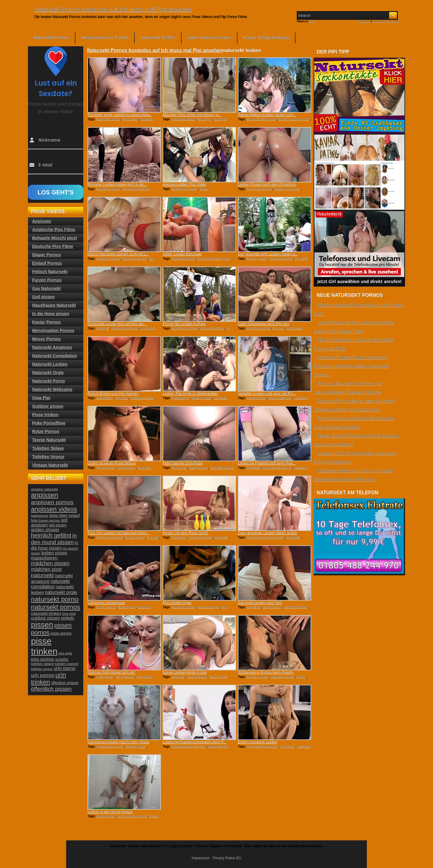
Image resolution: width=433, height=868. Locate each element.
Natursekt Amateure (52, 347)
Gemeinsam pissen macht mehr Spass (118, 742)
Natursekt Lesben (50, 364)
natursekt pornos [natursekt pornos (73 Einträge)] (55, 607)
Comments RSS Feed (385, 21)
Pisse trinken (45, 415)
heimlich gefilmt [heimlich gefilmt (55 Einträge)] (51, 535)
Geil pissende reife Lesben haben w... (268, 254)
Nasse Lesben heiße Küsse (185, 672)
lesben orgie (180, 398)
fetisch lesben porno (261, 119)
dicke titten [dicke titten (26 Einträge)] (59, 515)
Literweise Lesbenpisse (106, 603)
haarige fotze (198, 468)
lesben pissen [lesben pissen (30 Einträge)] (54, 553)
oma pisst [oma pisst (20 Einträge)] (69, 614)
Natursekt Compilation (55, 356)
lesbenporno (127, 468)
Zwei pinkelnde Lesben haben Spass (267, 533)
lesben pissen (257, 258)
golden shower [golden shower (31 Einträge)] (45, 530)
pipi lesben (130, 119)
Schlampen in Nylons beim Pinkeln (266, 672)
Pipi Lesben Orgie (177, 603)
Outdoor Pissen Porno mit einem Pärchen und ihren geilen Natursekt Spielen (351, 366)
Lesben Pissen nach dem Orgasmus (267, 184)
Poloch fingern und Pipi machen (113, 394)
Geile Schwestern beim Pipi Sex (264, 324)
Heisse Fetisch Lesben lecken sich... (267, 115)
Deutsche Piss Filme (53, 246)
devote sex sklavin (125, 328)
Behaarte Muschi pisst (55, 238)
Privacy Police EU (227, 858)
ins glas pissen (257, 677)
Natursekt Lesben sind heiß (260, 603)
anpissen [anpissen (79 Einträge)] (45, 495)
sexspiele (221, 537)
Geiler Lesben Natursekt (182, 254)
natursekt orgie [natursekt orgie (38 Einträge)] (61, 592)
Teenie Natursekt (49, 440)
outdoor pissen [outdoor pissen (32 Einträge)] (46, 618)
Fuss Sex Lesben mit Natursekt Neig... (118, 533)
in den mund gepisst (132, 816)
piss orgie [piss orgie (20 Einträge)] (65, 653)
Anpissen (42, 221)
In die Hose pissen (51, 314)
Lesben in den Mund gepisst (110, 812)
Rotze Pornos (46, 431)
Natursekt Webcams (52, 389)
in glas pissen (106, 607)
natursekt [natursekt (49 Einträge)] (42, 575)
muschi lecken (197, 677)
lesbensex (179, 537)
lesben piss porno (184, 189)
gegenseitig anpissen (262, 746)
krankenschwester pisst (189, 746)
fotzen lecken (256, 398)
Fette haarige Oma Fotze (183, 463)
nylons (301, 677)
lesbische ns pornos (277, 468)
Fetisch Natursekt (50, 272)
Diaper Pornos (47, 255)
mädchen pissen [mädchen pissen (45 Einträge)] (50, 563)
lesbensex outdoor (185, 328)
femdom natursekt (109, 537)
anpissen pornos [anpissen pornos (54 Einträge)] (52, 502)
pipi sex (278, 328)
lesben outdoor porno (294, 119)
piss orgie (205, 119)
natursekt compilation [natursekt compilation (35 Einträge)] (50, 584)
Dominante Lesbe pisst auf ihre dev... (117, 324)
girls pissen (144, 677)
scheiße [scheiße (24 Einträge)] (62, 659)
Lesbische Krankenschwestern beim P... (195, 742)
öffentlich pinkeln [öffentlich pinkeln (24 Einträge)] (65, 683)
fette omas (179, 468)
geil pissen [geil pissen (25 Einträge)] (58, 525)
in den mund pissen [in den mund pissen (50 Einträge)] (54, 539)
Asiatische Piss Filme (54, 230)
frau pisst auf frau (259, 189)
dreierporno (105, 677)
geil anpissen (106, 468)
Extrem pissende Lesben (258, 742)
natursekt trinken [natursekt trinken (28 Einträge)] (46, 613)
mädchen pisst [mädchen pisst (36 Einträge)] (46, 569)
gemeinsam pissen (110, 746)
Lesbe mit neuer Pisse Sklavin (112, 463)
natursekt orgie (209, 607)
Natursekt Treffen (158, 38)
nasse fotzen (272, 607)
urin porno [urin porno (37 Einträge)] (65, 668)
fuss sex (153, 537)
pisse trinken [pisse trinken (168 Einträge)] (44, 646)
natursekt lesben (108, 119)
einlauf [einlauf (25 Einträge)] (74, 516)
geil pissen (287, 746)
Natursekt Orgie (48, 373)
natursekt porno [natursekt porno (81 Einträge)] (55, 599)
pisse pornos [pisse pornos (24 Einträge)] (61, 633)
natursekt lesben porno (214, 258)
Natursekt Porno (49, 381)
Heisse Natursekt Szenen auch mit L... (118, 254)
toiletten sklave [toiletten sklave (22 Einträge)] (42, 664)
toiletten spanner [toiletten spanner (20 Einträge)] (67, 664)
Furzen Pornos (47, 280)
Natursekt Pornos (52, 38)
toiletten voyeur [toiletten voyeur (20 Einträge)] (42, 669)
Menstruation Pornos (53, 330)
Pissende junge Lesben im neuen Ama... (120, 115)
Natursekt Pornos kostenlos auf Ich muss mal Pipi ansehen (113, 9)
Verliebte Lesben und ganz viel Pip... (267, 394)
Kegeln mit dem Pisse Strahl (185, 533)
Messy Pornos (46, 339)
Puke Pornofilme (49, 423)
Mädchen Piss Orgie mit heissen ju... (192, 115)
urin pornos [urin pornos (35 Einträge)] (43, 675)
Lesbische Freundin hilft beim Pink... (267, 463)
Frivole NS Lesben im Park (184, 324)
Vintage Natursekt (50, 465)
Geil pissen (43, 297)
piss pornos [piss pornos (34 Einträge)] (43, 659)
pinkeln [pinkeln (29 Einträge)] (68, 618)
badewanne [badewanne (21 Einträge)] (40, 516)
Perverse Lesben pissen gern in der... (117, 184)
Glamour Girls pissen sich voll (111, 672)
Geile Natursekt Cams (209, 38)
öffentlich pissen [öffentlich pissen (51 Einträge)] (51, 689)
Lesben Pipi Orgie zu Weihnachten (190, 394)
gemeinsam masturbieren (265, 537)
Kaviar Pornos (46, 322)
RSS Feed (364, 21)
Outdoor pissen (48, 406)
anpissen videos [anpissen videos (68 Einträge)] (54, 509)
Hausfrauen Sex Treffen (105, 38)
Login (312, 21)
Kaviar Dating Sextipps (267, 38)
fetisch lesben (135, 537)
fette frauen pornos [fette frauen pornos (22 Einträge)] (45, 520)
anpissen (103, 328)
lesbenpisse (127, 607)
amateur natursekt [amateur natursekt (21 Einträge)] (44, 489)
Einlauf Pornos (47, 263)
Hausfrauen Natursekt (54, 305)
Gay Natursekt (46, 288)
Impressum (200, 858)
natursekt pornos (135, 258)
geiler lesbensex (280, 398)
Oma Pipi (41, 398)
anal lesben (105, 398)
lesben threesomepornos (186, 190)
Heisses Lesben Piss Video (184, 184)
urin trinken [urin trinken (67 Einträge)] (48, 678)
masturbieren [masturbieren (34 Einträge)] (44, 558)
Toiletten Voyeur (48, 457)
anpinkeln (254, 468)
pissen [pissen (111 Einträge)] (42, 625)
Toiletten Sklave (48, 448)
